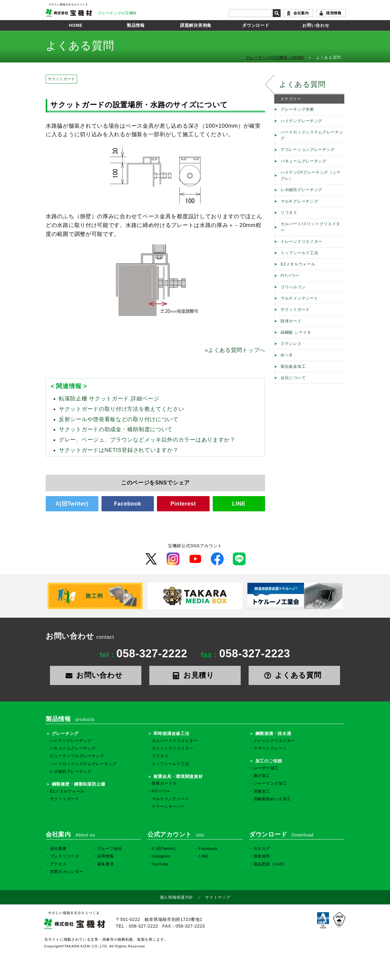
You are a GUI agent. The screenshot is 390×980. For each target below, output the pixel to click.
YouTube (160, 864)
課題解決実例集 (196, 25)
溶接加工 (262, 791)
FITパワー (290, 276)
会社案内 (301, 13)
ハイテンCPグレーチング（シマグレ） (311, 176)
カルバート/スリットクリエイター (310, 227)
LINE (239, 504)
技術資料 (262, 856)
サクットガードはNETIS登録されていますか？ (119, 450)
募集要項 (106, 864)
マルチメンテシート (299, 298)
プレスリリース (65, 856)
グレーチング (65, 733)
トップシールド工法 (299, 253)
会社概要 (58, 849)
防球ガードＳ (164, 783)
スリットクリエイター (173, 748)
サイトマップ (218, 897)
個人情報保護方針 (177, 897)
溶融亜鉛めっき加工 (272, 799)
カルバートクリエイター (175, 741)
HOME (76, 25)
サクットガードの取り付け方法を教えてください (122, 409)
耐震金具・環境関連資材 (178, 776)
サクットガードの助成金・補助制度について (116, 429)
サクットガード (61, 79)
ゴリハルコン (293, 287)
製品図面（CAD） (270, 864)
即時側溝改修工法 (172, 733)
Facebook (128, 504)
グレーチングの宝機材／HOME (275, 58)
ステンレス (291, 344)
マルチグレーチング (299, 201)
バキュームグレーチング (304, 161)
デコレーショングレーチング (308, 150)
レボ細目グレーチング (301, 190)
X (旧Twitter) (164, 849)
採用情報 (334, 13)
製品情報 (136, 25)
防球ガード (291, 321)
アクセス (58, 864)
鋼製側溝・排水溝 (273, 733)
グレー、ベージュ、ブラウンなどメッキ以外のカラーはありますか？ (147, 440)
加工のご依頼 (269, 761)
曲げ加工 (262, 776)
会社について (293, 378)
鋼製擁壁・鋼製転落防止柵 (79, 784)
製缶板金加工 (293, 367)
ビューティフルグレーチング (77, 756)
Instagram (161, 856)
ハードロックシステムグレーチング (312, 135)
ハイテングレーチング (301, 121)
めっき (287, 355)
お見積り (195, 675)
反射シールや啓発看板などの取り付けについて (119, 419)
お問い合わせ (316, 25)
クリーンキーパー (168, 807)
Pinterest (183, 504)
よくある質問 (302, 84)
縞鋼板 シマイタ (296, 332)
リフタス (289, 213)
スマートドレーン (270, 748)
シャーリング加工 (270, 783)
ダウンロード (256, 25)
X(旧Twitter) (72, 504)
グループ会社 (110, 849)
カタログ (262, 849)
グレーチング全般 (297, 109)
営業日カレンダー (67, 872)
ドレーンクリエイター (301, 242)
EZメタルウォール (298, 264)
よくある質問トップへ (235, 350)
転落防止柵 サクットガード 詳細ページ (109, 399)
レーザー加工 (266, 768)
